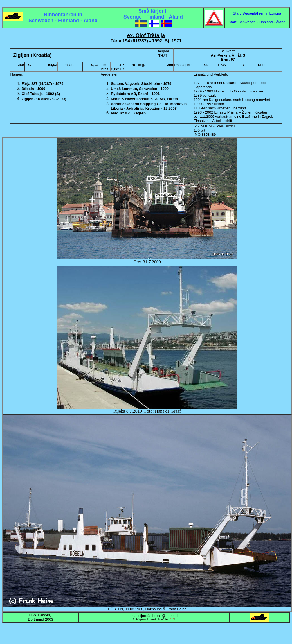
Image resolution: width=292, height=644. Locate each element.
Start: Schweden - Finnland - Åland (257, 22)
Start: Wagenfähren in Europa (257, 13)
